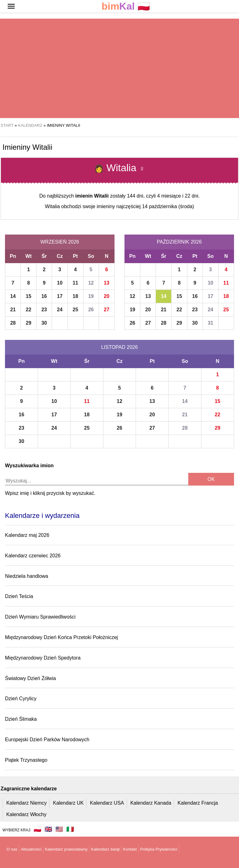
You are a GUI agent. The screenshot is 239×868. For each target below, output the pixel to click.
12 (91, 283)
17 (60, 296)
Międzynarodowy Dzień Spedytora (43, 658)
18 (75, 296)
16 (44, 296)
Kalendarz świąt (105, 849)
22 (29, 310)
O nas (12, 849)
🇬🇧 (48, 829)
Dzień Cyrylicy (21, 699)
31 (210, 323)
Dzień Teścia (19, 596)
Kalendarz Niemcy (26, 803)
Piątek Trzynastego (26, 760)
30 (44, 323)
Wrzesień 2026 (60, 242)
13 (107, 283)
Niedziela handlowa (27, 576)
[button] (11, 6)
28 (13, 323)
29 (29, 323)
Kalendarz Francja (198, 803)
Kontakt (130, 849)
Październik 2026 (179, 242)
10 (60, 283)
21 (13, 310)
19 (91, 296)
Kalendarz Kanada (151, 803)
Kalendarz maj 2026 (27, 535)
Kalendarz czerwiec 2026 (33, 556)
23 (44, 310)
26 (91, 310)
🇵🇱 (126, 6)
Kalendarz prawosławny (66, 849)
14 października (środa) (168, 206)
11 (75, 283)
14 (13, 296)
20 (107, 296)
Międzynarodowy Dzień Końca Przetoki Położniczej (61, 637)
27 (107, 310)
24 (60, 310)
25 (75, 310)
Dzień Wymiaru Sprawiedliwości (40, 617)
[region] (119, 68)
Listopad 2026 (119, 347)
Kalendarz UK (68, 803)
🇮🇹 (70, 829)
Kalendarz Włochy (26, 814)
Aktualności (31, 849)
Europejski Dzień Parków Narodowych (47, 740)
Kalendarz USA (107, 803)
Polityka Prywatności (159, 849)
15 (29, 296)
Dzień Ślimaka (21, 719)
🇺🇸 (59, 829)
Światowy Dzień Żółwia (30, 678)
